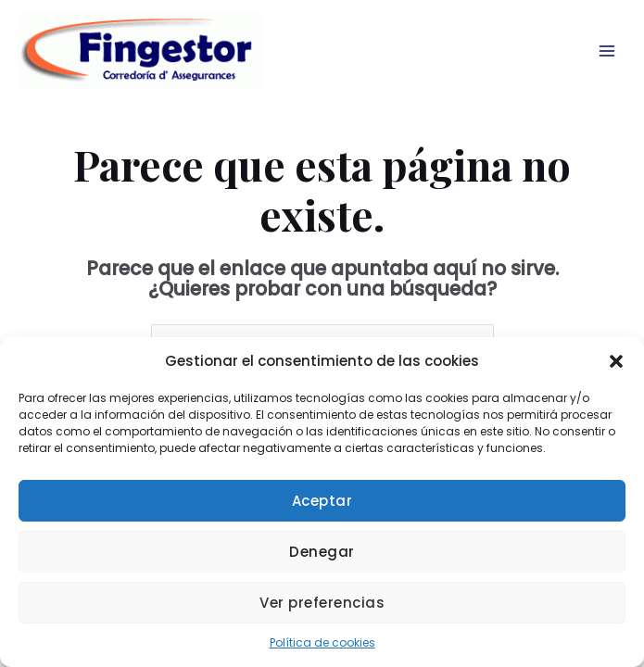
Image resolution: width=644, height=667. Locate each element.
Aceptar (322, 501)
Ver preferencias (322, 603)
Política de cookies (322, 642)
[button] (616, 361)
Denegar (322, 552)
